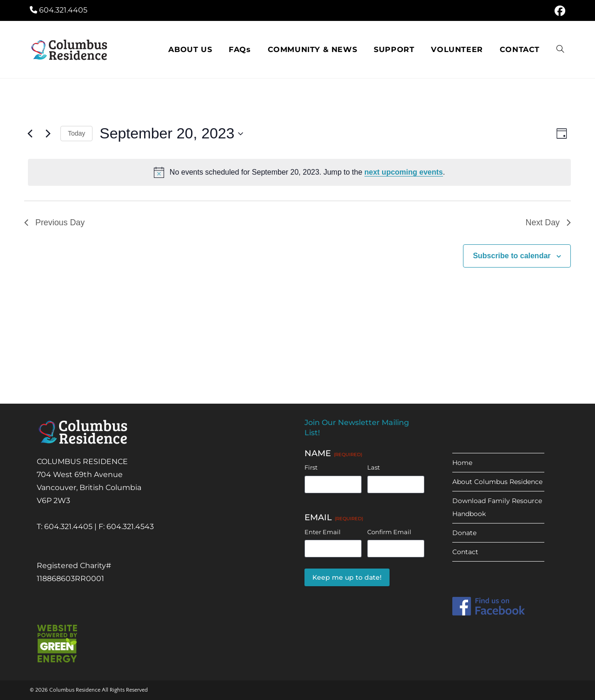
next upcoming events (404, 172)
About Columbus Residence (497, 482)
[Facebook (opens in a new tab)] (559, 11)
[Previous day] (30, 134)
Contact (465, 552)
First (311, 467)
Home (462, 463)
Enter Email (323, 532)
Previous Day (55, 222)
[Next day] (48, 134)
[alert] (299, 172)
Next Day (548, 222)
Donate (464, 533)
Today (76, 133)
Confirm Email (389, 532)
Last (374, 467)
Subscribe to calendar (512, 256)
